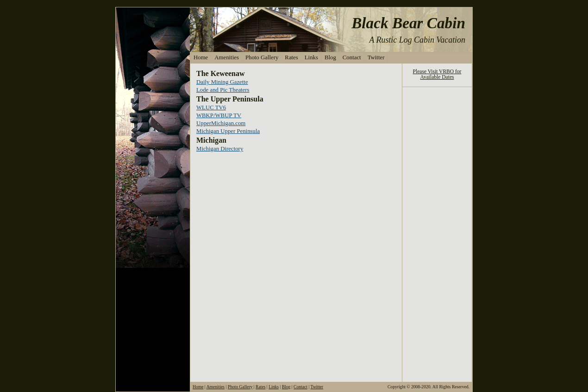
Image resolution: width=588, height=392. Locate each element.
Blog (330, 57)
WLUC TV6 (211, 107)
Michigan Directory (220, 149)
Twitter (376, 57)
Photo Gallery (262, 57)
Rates (291, 57)
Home (201, 57)
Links (311, 57)
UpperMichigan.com (221, 123)
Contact (352, 57)
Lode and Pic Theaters (223, 90)
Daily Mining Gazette (222, 82)
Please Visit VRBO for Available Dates (437, 74)
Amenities (227, 57)
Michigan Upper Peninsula (228, 131)
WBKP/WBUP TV (219, 115)
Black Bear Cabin (408, 23)
